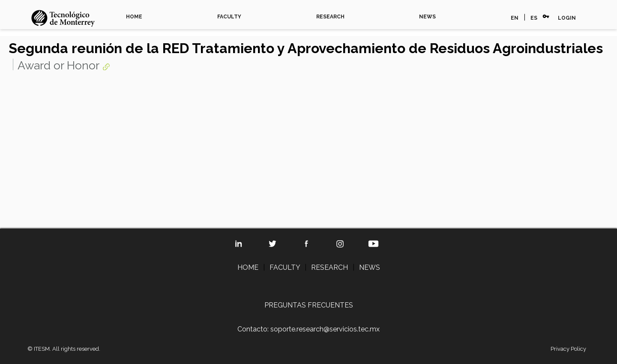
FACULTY (229, 17)
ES (534, 18)
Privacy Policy (568, 349)
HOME (134, 17)
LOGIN (567, 18)
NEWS (427, 17)
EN (515, 18)
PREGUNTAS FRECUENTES (309, 305)
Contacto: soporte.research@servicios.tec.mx (308, 329)
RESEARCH (330, 17)
